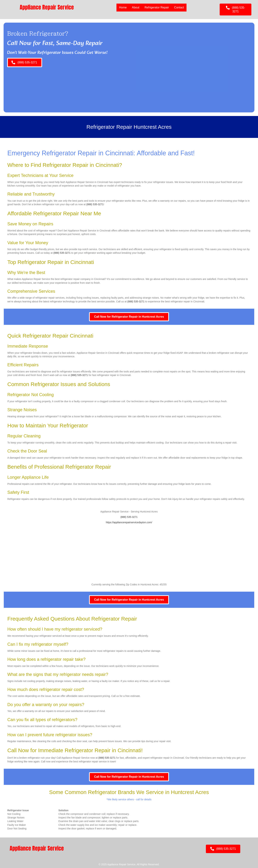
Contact (179, 7)
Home (123, 7)
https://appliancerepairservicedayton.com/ (129, 522)
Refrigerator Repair (157, 7)
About (135, 7)
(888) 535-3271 (95, 204)
